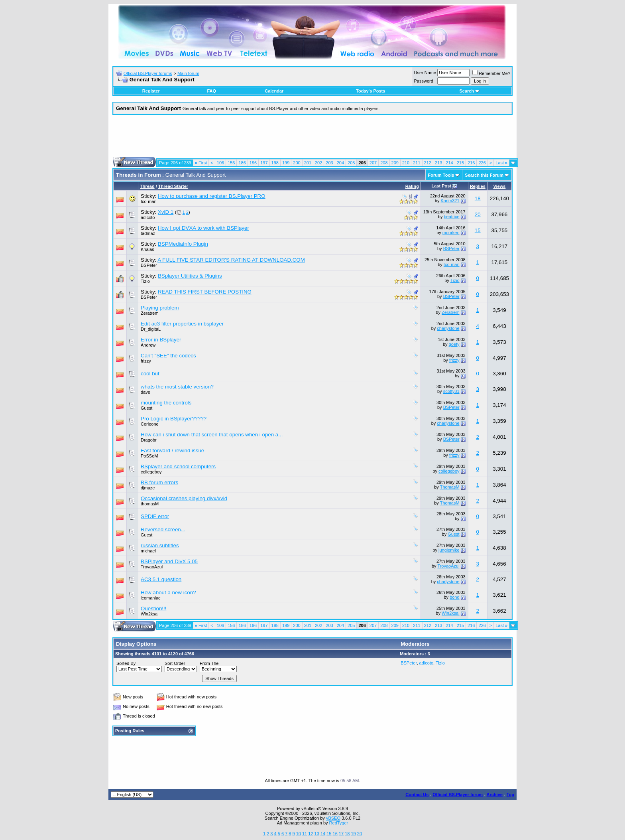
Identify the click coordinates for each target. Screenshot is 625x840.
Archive (495, 795)
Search (469, 91)
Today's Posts (370, 91)
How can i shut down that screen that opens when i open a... (212, 435)
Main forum (188, 73)
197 (264, 163)
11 (305, 834)
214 (449, 163)
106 (220, 163)
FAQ (211, 91)
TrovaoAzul (152, 567)
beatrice (451, 217)
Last (501, 163)
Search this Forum (484, 175)
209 (395, 163)
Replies (478, 186)
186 (242, 163)
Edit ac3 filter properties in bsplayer (182, 324)
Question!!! (153, 608)
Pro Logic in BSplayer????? (174, 419)
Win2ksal (150, 614)
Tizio (145, 281)
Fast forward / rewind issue (172, 451)
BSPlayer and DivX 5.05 (169, 561)
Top (510, 795)
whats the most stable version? (177, 387)
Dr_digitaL (151, 329)
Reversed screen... (163, 529)
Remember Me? (491, 73)
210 (406, 163)
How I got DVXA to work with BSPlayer (203, 228)
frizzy (146, 361)
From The (209, 663)
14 (323, 834)
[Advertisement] (312, 139)
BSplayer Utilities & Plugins (190, 276)
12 (311, 834)
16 (335, 834)
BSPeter (451, 248)
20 (478, 214)
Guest (453, 534)
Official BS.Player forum (458, 795)
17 (341, 834)
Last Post (441, 186)
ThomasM (450, 487)
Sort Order (175, 663)
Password (424, 81)
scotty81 (451, 391)
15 (478, 230)
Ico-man (149, 201)
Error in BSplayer (161, 340)
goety (454, 344)
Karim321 (450, 201)
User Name (425, 73)
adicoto (148, 217)
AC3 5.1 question (161, 579)
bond (454, 597)
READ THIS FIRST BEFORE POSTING (205, 292)
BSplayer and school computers (178, 466)
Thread (147, 186)
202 (318, 163)
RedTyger (339, 823)
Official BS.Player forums (148, 73)
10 (299, 834)
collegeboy (449, 471)
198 (275, 163)
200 (297, 163)
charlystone (448, 328)
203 (329, 163)
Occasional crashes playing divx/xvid (184, 498)
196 (253, 163)
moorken (451, 233)
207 (373, 163)
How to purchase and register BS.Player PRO (212, 196)
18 (478, 198)
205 (351, 163)
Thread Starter (173, 186)
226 (482, 163)
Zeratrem (150, 313)
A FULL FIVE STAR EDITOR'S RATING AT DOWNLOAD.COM (231, 260)
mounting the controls (166, 403)
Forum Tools (441, 175)
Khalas (147, 249)
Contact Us (417, 795)
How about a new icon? (168, 593)
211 (417, 163)
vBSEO (333, 818)
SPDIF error (155, 516)
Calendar (274, 91)
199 (286, 163)
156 (231, 163)
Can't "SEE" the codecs (168, 356)
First (201, 163)
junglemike (449, 550)
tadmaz (148, 233)
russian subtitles (160, 545)
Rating (412, 186)
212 (428, 163)
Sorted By (126, 663)
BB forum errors (159, 482)
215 (460, 163)
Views (499, 186)
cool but (150, 374)
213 (438, 163)
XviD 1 (166, 212)
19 (353, 834)
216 (471, 163)
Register (151, 91)
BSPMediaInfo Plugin (183, 244)
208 (384, 163)
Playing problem (160, 308)
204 (340, 163)
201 (308, 163)
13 (317, 834)
